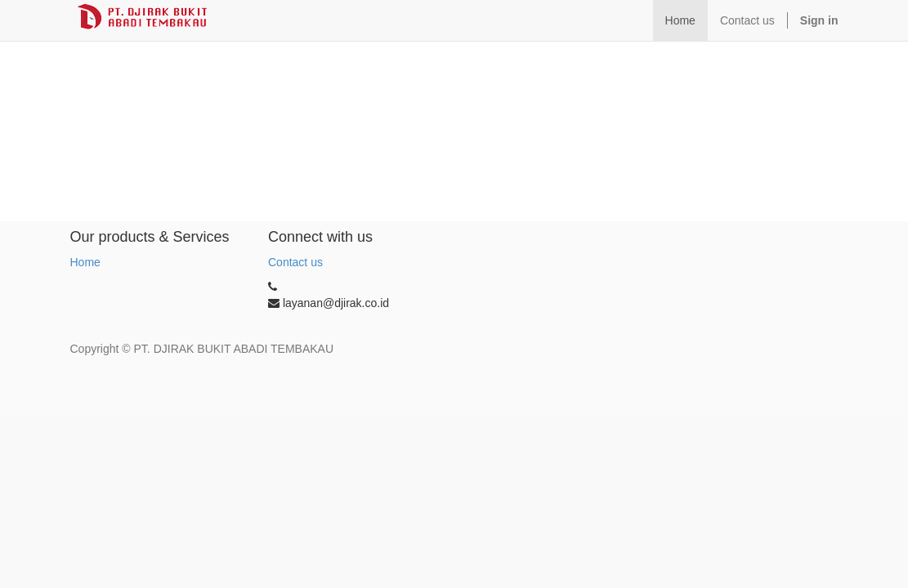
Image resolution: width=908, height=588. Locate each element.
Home (85, 262)
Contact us (295, 262)
